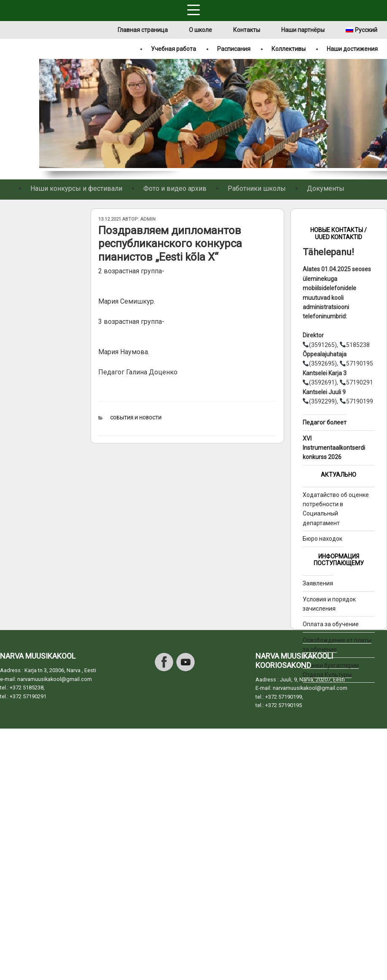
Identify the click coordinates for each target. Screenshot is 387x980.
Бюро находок (322, 539)
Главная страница (143, 30)
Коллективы (289, 49)
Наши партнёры (303, 30)
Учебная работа (173, 49)
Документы (326, 188)
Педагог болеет (325, 422)
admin (148, 219)
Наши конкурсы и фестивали (76, 188)
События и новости (136, 418)
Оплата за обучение (331, 624)
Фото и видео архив (175, 188)
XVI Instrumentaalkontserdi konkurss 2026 (334, 448)
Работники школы (257, 188)
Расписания (234, 49)
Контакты (247, 30)
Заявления (318, 583)
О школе (200, 30)
